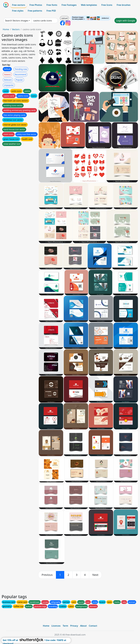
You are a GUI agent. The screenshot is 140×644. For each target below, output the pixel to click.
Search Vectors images (17, 21)
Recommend (20, 74)
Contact (93, 626)
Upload (64, 18)
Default (7, 69)
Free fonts (52, 5)
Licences (56, 626)
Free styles (18, 11)
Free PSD (51, 11)
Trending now (21, 69)
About (83, 626)
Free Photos (36, 5)
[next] (95, 575)
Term (65, 626)
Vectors (16, 29)
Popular (19, 80)
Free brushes (124, 5)
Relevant (8, 80)
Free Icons (107, 5)
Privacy (74, 626)
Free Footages (69, 5)
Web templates (89, 5)
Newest (7, 74)
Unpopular (9, 85)
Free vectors (19, 5)
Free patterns (35, 11)
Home (6, 29)
